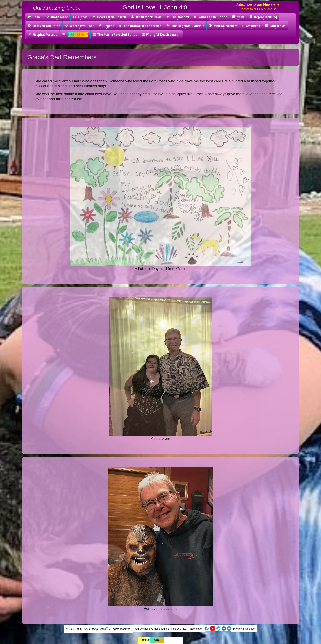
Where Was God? (79, 27)
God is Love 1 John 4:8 (155, 7)
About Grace (57, 18)
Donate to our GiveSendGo (258, 9)
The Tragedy (178, 18)
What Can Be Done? (210, 18)
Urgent (106, 27)
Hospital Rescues (42, 35)
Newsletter (196, 629)
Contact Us (275, 27)
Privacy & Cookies (244, 629)
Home (34, 17)
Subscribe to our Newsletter (258, 4)
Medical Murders (223, 27)
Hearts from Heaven (109, 18)
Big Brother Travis (146, 18)
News (238, 18)
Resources (251, 27)
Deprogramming (263, 18)
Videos (80, 18)
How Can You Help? (44, 27)
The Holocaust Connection (140, 27)
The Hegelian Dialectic (185, 27)
